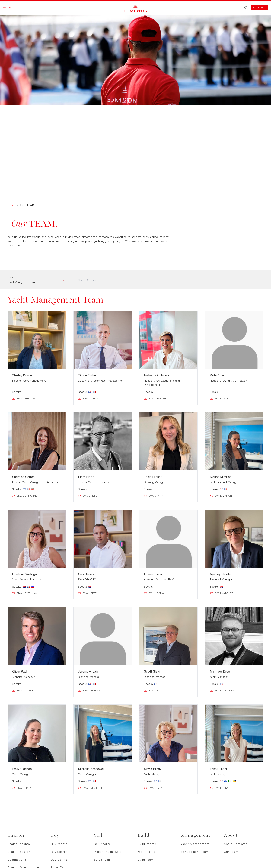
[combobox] (36, 282)
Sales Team (103, 860)
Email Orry (88, 593)
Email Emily (22, 788)
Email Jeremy (89, 691)
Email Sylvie (154, 788)
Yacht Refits (147, 852)
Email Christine (25, 496)
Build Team (146, 860)
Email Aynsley (221, 593)
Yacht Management (195, 844)
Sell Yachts (102, 844)
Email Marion (221, 496)
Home (12, 205)
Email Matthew (222, 691)
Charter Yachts (19, 844)
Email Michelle (90, 788)
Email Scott (154, 691)
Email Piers (88, 496)
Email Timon (88, 399)
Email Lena (219, 788)
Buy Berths (59, 860)
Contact (260, 7)
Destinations (17, 860)
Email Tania (154, 496)
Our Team (231, 852)
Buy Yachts (59, 844)
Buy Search (59, 852)
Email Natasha (156, 399)
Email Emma (154, 593)
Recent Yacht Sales (109, 852)
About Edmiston (236, 844)
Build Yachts (147, 844)
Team (11, 277)
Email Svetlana (25, 593)
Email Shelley (24, 399)
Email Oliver (23, 691)
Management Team (195, 852)
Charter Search (19, 852)
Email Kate (219, 399)
